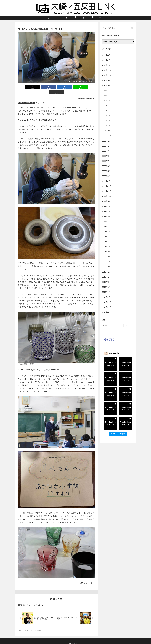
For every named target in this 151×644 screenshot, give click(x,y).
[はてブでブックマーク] (56, 87)
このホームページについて (75, 638)
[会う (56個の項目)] (118, 325)
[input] (118, 28)
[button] (82, 87)
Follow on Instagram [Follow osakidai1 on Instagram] (118, 434)
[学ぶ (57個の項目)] (107, 325)
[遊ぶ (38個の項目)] (129, 325)
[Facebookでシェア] (44, 87)
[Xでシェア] (31, 87)
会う (38, 98)
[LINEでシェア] (69, 87)
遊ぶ (43, 98)
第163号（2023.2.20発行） (26, 98)
